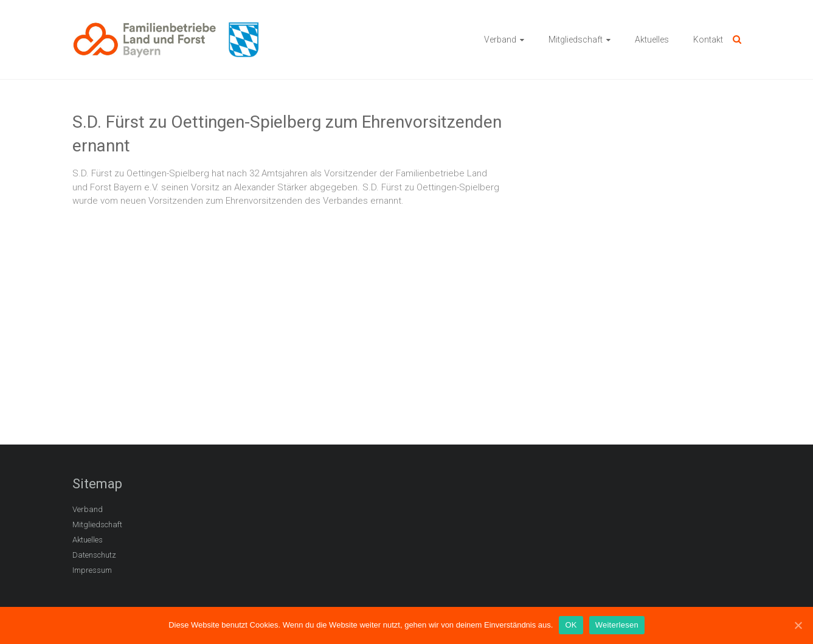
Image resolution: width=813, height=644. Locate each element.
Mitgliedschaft (576, 40)
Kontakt (708, 40)
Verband (500, 40)
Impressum (92, 570)
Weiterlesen (617, 625)
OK (571, 625)
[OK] (798, 625)
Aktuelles (652, 40)
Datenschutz (94, 555)
